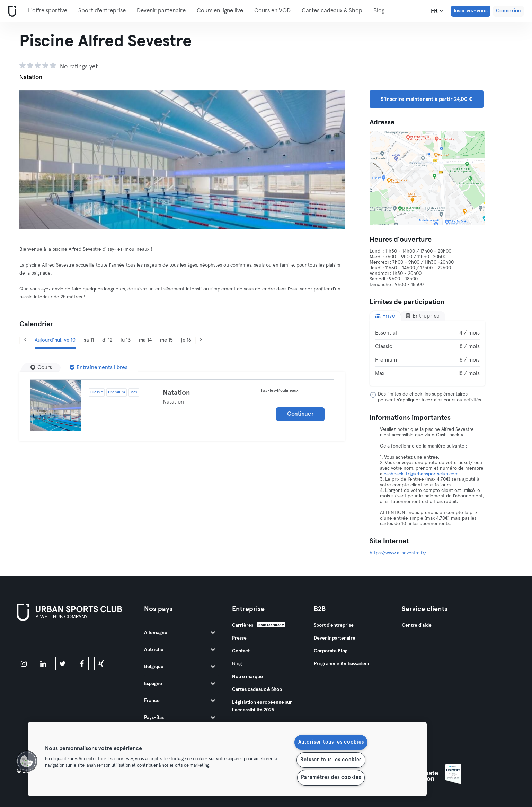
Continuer (300, 414)
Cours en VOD (272, 11)
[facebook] (82, 663)
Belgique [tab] (180, 667)
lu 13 (126, 340)
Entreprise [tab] (423, 316)
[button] (27, 761)
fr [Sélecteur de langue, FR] (437, 11)
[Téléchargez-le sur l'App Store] (40, 640)
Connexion (508, 11)
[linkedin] (43, 663)
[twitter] (62, 663)
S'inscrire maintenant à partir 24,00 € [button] (426, 99)
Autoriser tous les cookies (331, 742)
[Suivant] (201, 340)
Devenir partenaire (161, 11)
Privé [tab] (385, 316)
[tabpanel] (427, 353)
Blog (379, 11)
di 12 (107, 340)
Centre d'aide (417, 625)
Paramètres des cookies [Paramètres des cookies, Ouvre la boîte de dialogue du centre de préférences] (331, 778)
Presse (239, 638)
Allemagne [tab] (180, 633)
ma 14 (145, 340)
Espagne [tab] (180, 684)
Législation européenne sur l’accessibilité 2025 (262, 706)
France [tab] (180, 701)
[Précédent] (25, 340)
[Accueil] (11, 11)
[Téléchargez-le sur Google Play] (91, 640)
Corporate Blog (331, 651)
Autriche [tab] (180, 650)
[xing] (101, 663)
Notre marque (247, 677)
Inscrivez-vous (471, 11)
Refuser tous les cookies (331, 760)
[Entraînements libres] (99, 367)
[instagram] (24, 663)
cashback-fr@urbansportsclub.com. (422, 474)
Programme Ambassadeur (342, 664)
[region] (227, 759)
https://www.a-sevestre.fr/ (398, 553)
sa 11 (89, 340)
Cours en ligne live (220, 11)
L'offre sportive (48, 11)
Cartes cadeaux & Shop (332, 11)
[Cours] (41, 367)
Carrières (243, 625)
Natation (176, 393)
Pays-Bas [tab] (180, 718)
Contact (241, 651)
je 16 (186, 340)
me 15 (166, 340)
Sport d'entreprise (102, 11)
